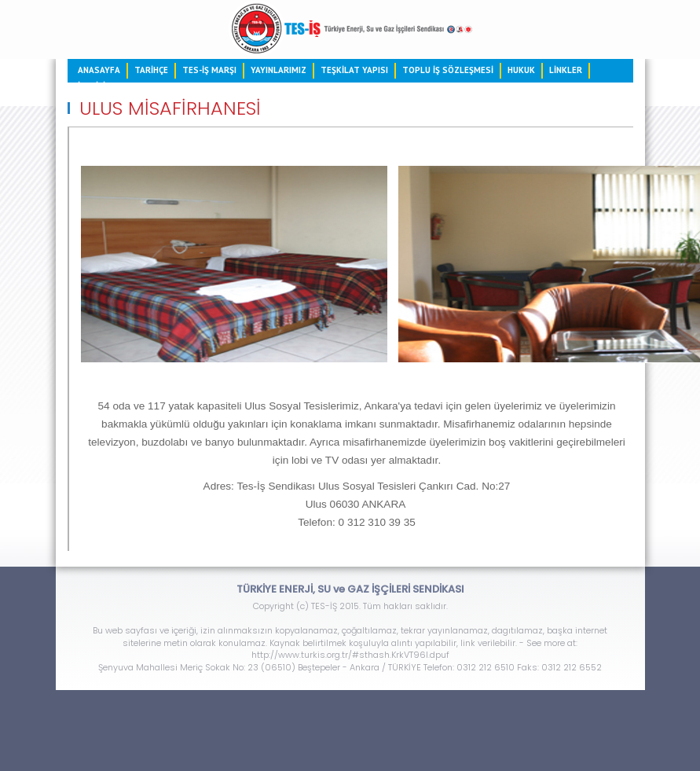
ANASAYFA (99, 70)
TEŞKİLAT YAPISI (354, 70)
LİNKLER (566, 70)
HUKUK (521, 70)
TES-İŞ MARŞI (209, 70)
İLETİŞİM (95, 86)
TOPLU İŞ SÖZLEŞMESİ (448, 70)
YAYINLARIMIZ (279, 70)
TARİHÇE (151, 70)
